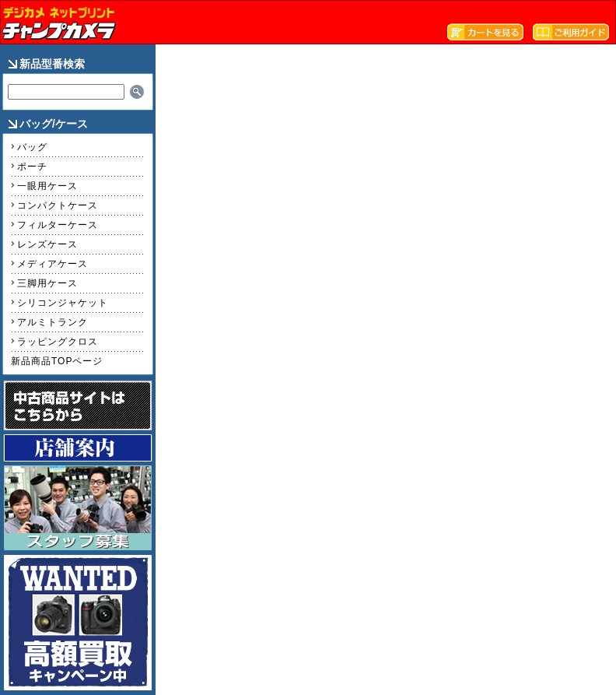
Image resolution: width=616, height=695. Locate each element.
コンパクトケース (58, 205)
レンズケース (47, 244)
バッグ (32, 147)
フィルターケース (58, 225)
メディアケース (52, 264)
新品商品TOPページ (57, 361)
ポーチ (32, 167)
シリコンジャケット (63, 303)
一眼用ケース (47, 186)
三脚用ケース (47, 283)
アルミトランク (52, 322)
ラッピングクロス (58, 342)
